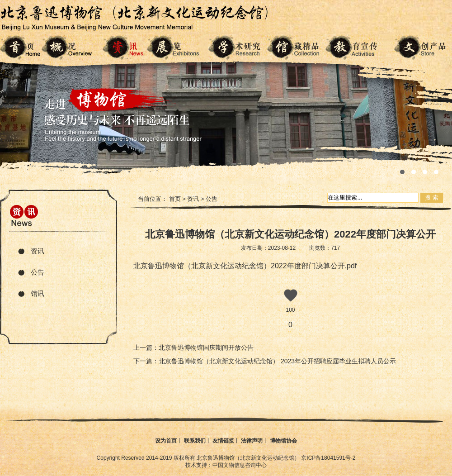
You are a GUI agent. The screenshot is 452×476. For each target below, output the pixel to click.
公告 (38, 272)
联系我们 (195, 441)
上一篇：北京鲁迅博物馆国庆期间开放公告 (193, 347)
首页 (175, 199)
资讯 (38, 251)
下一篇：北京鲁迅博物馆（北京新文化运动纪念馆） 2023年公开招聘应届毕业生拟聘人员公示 (265, 361)
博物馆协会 (283, 441)
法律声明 (252, 441)
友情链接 (223, 441)
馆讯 (38, 293)
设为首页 (166, 441)
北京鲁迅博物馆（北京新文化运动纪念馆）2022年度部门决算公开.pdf (245, 266)
